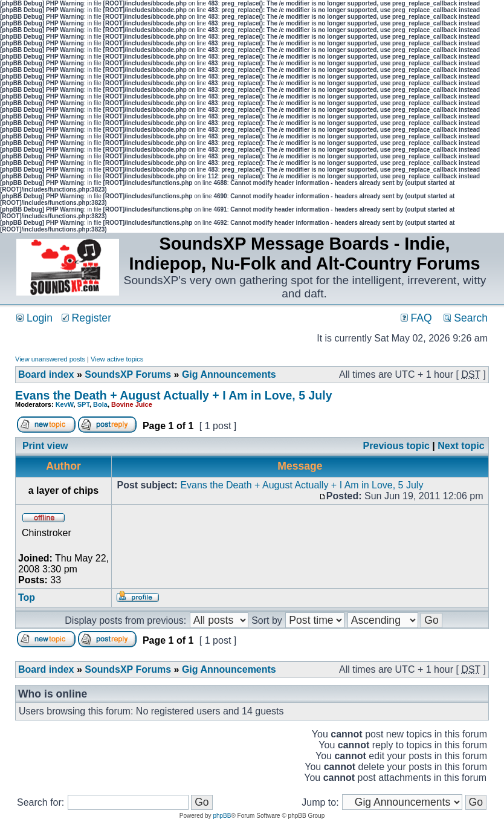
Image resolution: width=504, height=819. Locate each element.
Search (466, 318)
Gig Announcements (229, 374)
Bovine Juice (132, 404)
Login (34, 318)
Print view (45, 446)
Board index (46, 374)
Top (27, 597)
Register (86, 318)
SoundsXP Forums (128, 374)
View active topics (117, 359)
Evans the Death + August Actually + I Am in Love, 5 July (173, 395)
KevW (65, 404)
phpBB (222, 816)
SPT (83, 404)
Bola (100, 404)
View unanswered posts (50, 359)
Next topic (461, 446)
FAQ (416, 318)
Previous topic (396, 446)
